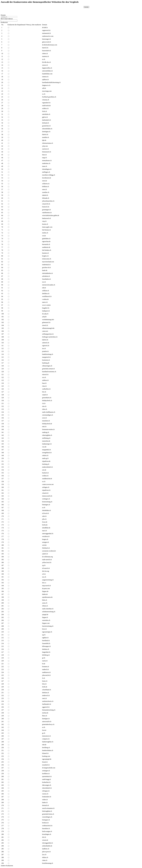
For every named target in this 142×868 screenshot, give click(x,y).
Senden (86, 7)
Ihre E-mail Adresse (7, 19)
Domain (3, 15)
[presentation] (67, 10)
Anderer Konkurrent (7, 866)
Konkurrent (4, 22)
